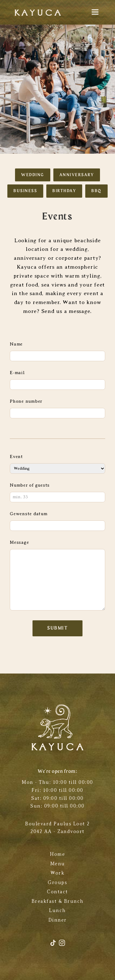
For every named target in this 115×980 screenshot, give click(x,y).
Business (25, 191)
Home (57, 854)
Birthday (64, 191)
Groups (57, 883)
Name (16, 344)
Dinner (58, 920)
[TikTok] (54, 945)
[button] (43, 147)
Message (19, 542)
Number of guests (30, 485)
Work (57, 873)
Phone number (26, 401)
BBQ (96, 191)
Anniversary (77, 175)
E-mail (17, 373)
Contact (57, 892)
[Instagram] (62, 945)
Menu (58, 864)
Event (16, 456)
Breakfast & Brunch (58, 901)
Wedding (33, 175)
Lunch (57, 911)
